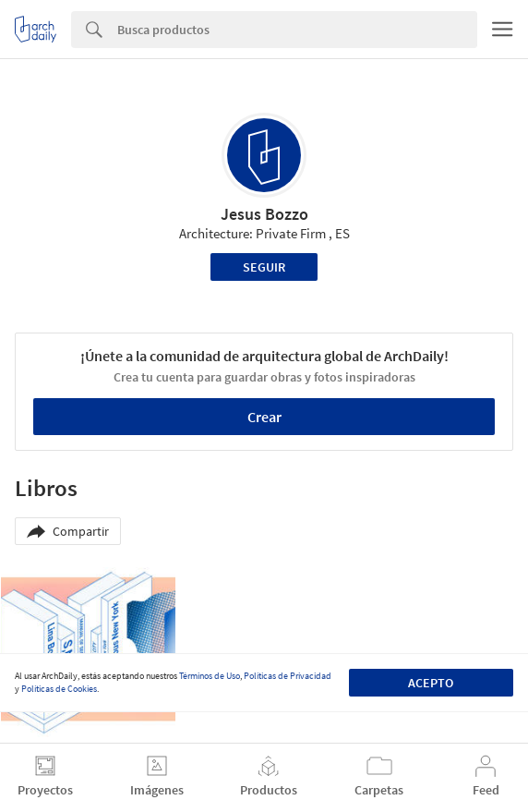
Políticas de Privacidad (288, 676)
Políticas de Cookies (59, 689)
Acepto (431, 683)
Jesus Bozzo (264, 214)
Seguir (264, 267)
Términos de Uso (210, 676)
